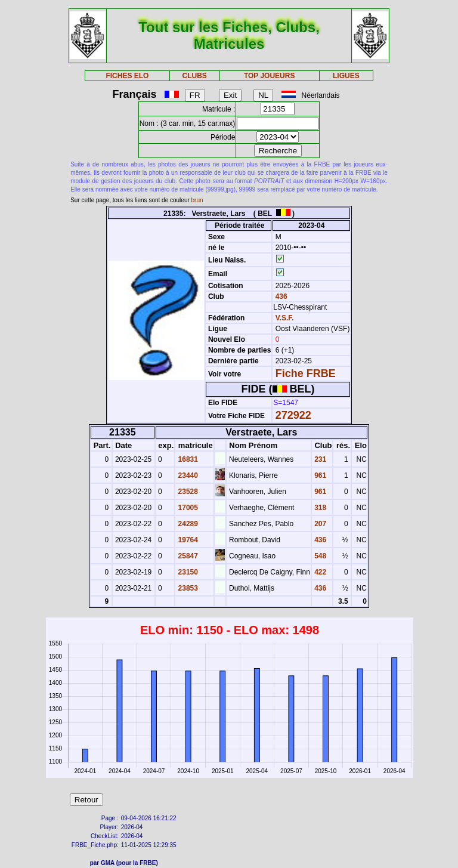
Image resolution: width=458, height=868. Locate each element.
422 (319, 572)
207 (319, 524)
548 (319, 556)
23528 (187, 492)
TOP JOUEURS (270, 76)
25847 (187, 556)
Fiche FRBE (306, 373)
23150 (187, 572)
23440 (187, 475)
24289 (187, 524)
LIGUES (346, 76)
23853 (187, 588)
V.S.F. (285, 318)
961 (319, 475)
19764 (187, 540)
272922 (293, 415)
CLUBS (194, 76)
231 (319, 459)
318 (319, 508)
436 (280, 296)
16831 (187, 459)
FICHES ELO (127, 76)
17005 (187, 508)
